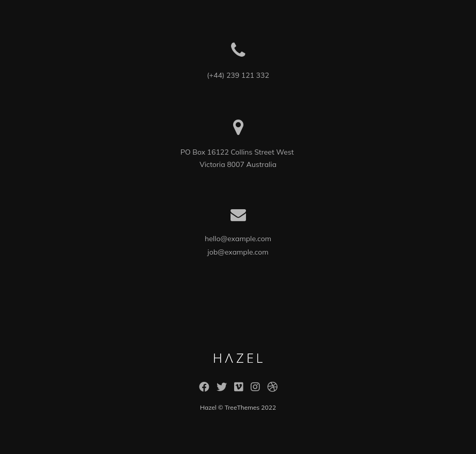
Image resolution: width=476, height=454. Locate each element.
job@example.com (238, 252)
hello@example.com (238, 239)
